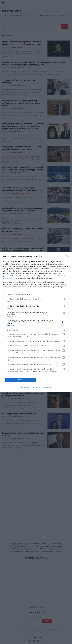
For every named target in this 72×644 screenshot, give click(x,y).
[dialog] (36, 322)
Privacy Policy (48, 388)
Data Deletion (24, 388)
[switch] (63, 299)
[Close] (68, 257)
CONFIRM (20, 380)
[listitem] (36, 294)
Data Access (36, 388)
